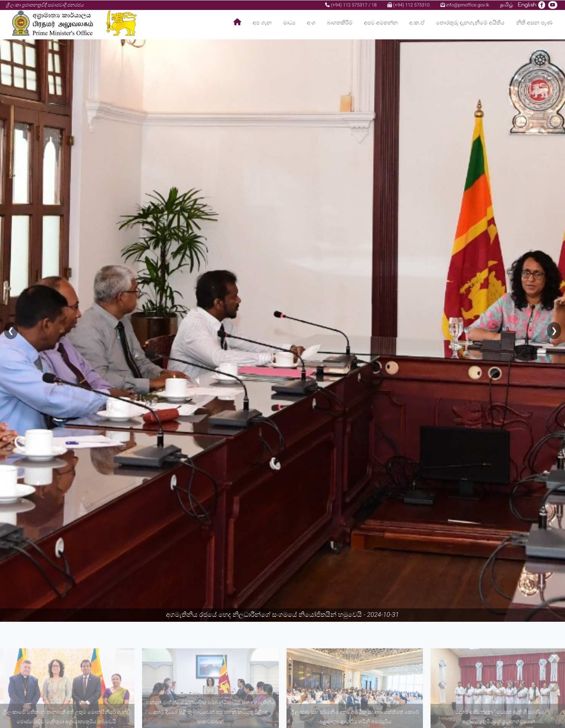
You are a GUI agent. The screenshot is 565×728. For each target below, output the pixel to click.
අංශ (311, 23)
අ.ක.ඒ (417, 23)
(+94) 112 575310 (408, 5)
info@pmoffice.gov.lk (465, 5)
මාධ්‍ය (289, 23)
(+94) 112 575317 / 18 (351, 5)
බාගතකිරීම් (340, 23)
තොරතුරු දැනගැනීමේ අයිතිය (470, 23)
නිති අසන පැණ (534, 23)
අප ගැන (262, 23)
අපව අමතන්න (381, 23)
